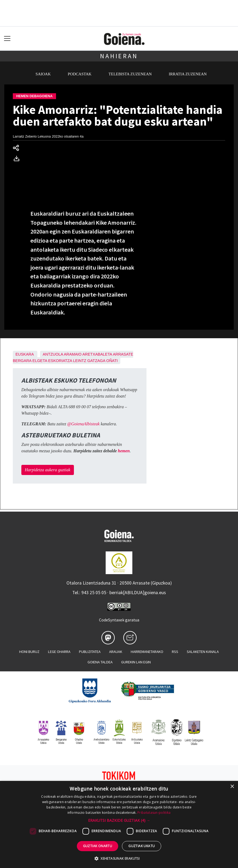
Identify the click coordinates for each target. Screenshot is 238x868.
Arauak (116, 652)
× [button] (232, 787)
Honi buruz (29, 652)
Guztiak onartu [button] (98, 846)
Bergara (22, 361)
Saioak (43, 74)
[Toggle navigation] (7, 39)
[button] (119, 820)
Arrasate (123, 354)
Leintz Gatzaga (89, 361)
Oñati (112, 361)
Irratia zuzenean (188, 74)
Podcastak (80, 74)
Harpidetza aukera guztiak (48, 470)
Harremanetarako (147, 652)
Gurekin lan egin (136, 662)
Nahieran (119, 56)
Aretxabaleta (97, 354)
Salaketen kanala (203, 652)
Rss (175, 652)
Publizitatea (90, 652)
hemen (124, 451)
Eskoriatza (60, 361)
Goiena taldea (100, 662)
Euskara (25, 354)
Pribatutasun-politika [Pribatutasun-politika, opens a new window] (154, 813)
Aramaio (73, 354)
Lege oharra (59, 652)
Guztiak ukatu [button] (142, 846)
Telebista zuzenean (130, 74)
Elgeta (40, 361)
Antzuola (53, 354)
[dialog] (119, 824)
